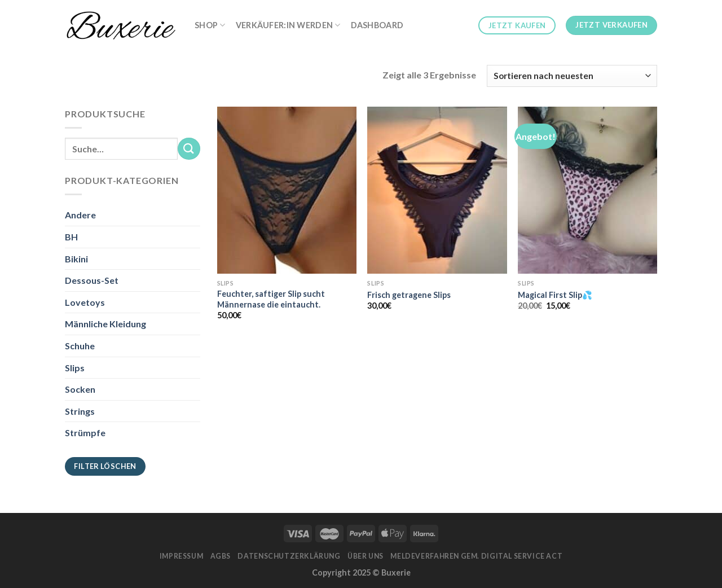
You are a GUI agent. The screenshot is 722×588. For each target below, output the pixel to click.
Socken (80, 389)
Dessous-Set (92, 280)
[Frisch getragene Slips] (437, 190)
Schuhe (80, 346)
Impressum (182, 556)
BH (71, 237)
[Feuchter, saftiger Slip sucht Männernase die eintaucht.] (287, 190)
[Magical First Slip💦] (587, 190)
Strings (80, 411)
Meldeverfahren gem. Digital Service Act (476, 556)
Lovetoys (85, 302)
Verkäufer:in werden (288, 25)
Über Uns (366, 556)
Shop (210, 25)
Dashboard (377, 25)
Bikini (76, 259)
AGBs (221, 556)
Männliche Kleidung (105, 324)
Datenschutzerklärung (289, 556)
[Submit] (189, 149)
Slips (75, 368)
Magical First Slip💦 (555, 295)
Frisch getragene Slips (409, 295)
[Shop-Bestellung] (572, 76)
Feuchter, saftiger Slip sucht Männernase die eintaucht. (271, 299)
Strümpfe (85, 433)
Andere (80, 215)
